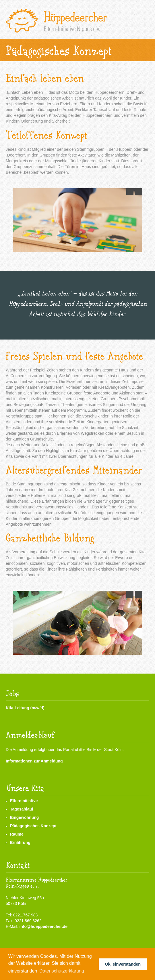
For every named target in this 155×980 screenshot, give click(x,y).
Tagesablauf (22, 809)
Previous (129, 191)
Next (137, 191)
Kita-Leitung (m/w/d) (25, 708)
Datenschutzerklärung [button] (62, 971)
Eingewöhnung (24, 817)
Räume (17, 834)
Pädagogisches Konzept (33, 826)
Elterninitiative (24, 801)
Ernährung (20, 842)
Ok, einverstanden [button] (123, 964)
